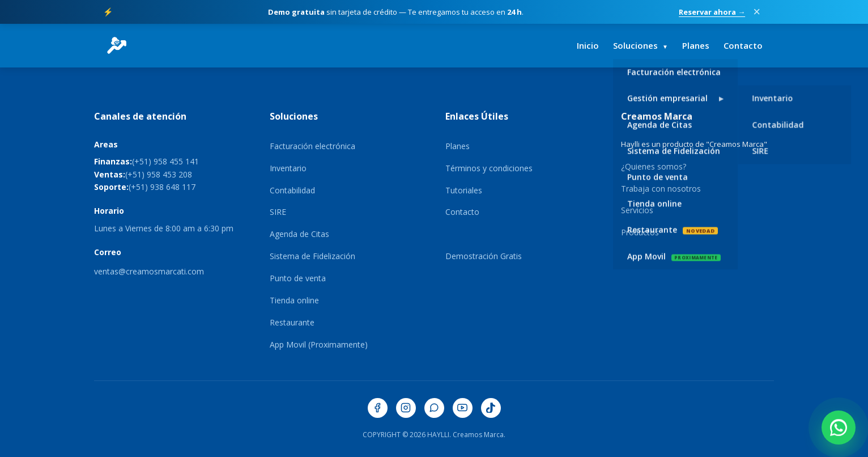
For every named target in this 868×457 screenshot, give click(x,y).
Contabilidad (292, 190)
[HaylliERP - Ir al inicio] (117, 45)
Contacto (743, 45)
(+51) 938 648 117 (162, 187)
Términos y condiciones (489, 168)
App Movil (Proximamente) (319, 344)
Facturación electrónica (312, 146)
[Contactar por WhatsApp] (839, 428)
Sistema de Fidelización (312, 256)
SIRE (278, 212)
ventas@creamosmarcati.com (149, 271)
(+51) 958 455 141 (165, 161)
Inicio (588, 45)
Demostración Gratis (484, 256)
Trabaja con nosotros (661, 189)
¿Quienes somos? (654, 166)
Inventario (288, 168)
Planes (696, 45)
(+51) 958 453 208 (159, 174)
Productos (640, 232)
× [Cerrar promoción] (757, 12)
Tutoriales (464, 190)
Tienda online (294, 300)
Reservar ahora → (712, 12)
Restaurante (292, 322)
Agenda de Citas (299, 234)
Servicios (637, 210)
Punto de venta (298, 278)
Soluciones (641, 45)
